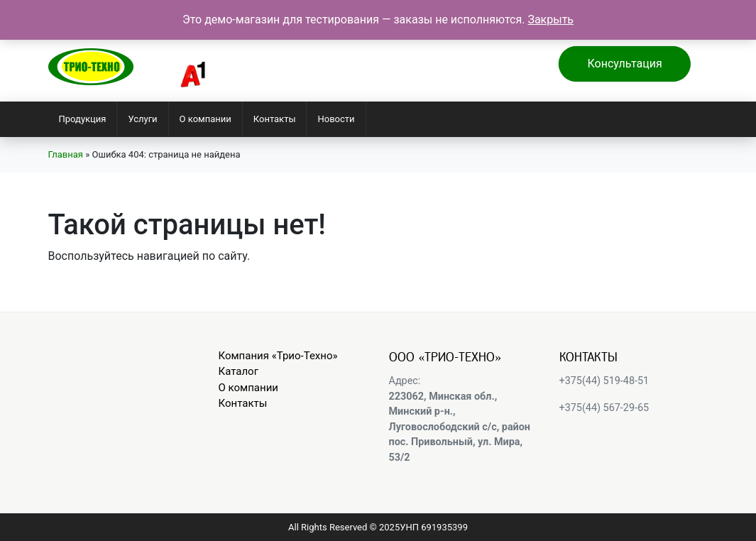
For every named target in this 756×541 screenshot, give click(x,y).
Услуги (142, 119)
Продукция (83, 119)
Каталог (239, 371)
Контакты (275, 119)
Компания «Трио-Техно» (278, 356)
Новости (336, 119)
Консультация (624, 64)
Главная (66, 154)
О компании (206, 119)
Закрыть (550, 20)
